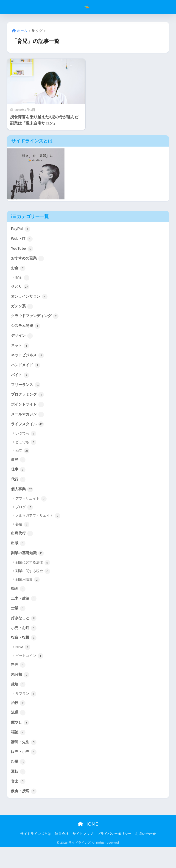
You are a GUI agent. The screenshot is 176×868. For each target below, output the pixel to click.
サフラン (26, 710)
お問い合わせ (145, 855)
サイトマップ (83, 855)
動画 (19, 601)
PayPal (21, 229)
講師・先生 (24, 760)
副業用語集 (28, 592)
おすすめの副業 (28, 260)
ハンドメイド (26, 371)
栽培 (19, 701)
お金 (19, 270)
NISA (23, 662)
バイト (21, 382)
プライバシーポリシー (114, 855)
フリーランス (26, 392)
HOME (88, 845)
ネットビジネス (28, 361)
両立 (22, 460)
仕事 (19, 479)
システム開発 (26, 330)
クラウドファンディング (36, 320)
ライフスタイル (28, 433)
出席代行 (22, 545)
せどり (21, 289)
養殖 (22, 535)
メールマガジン (28, 423)
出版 (19, 555)
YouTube (23, 250)
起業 (19, 781)
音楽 (19, 802)
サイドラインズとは (36, 855)
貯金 (22, 280)
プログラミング (28, 402)
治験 (19, 719)
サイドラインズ (89, 7)
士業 (19, 622)
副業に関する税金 (33, 583)
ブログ (24, 518)
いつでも (26, 443)
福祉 (19, 750)
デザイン (22, 340)
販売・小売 (24, 771)
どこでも (26, 451)
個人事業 (22, 500)
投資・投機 (24, 652)
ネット (21, 351)
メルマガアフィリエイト (38, 527)
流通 (19, 730)
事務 (19, 469)
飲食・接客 (24, 812)
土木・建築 (24, 611)
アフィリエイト (31, 510)
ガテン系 (22, 310)
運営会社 (62, 855)
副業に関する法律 (33, 575)
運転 (19, 791)
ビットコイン (29, 671)
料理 (19, 680)
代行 (19, 490)
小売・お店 (24, 642)
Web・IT (22, 239)
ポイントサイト (28, 412)
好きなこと (24, 632)
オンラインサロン (30, 299)
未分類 (21, 690)
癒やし (21, 740)
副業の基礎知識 (28, 565)
